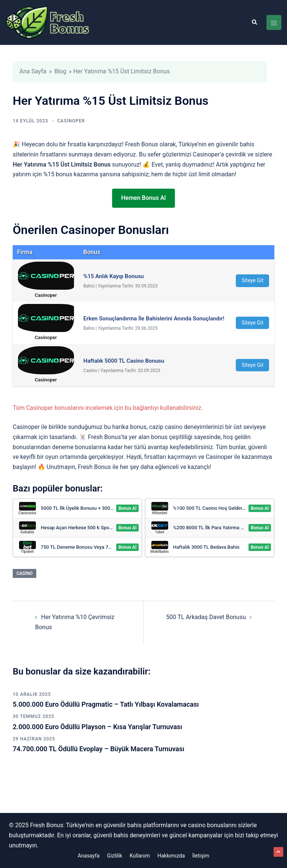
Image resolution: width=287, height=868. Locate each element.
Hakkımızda (171, 856)
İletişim (201, 856)
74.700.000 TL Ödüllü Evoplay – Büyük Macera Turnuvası (98, 749)
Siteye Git (252, 280)
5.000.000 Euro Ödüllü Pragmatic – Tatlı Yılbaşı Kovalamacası (106, 704)
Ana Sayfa (33, 71)
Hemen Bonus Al (143, 198)
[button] (254, 22)
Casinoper (71, 121)
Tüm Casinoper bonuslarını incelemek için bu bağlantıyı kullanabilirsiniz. (108, 408)
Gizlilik (115, 856)
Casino (24, 573)
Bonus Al (127, 508)
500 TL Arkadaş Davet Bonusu (206, 617)
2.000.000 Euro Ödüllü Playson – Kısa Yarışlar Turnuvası (97, 727)
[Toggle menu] (274, 22)
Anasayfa (89, 856)
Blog (60, 71)
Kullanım (140, 856)
